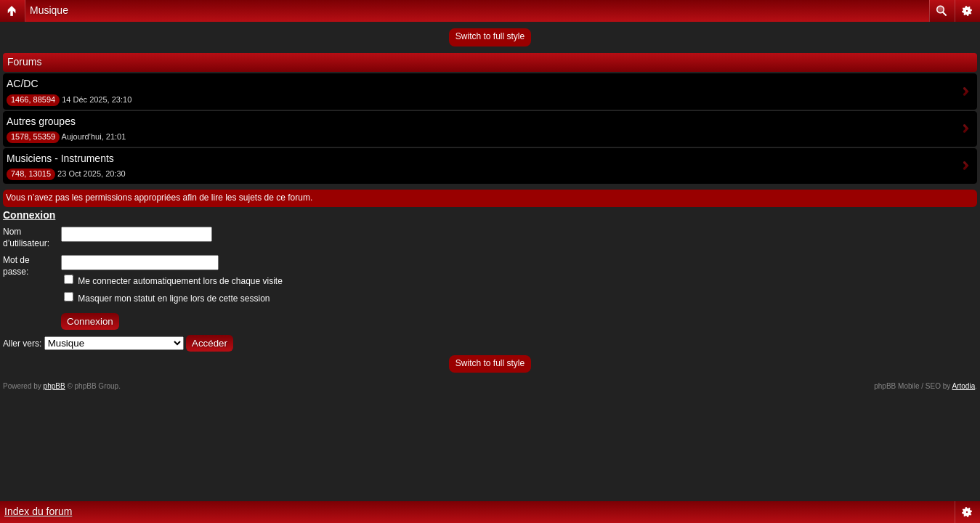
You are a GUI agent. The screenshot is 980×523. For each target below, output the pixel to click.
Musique (49, 10)
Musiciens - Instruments (60, 158)
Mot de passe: (16, 266)
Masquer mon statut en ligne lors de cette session (167, 299)
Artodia (964, 386)
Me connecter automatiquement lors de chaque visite (173, 281)
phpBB (54, 386)
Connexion (29, 215)
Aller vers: (22, 344)
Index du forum (38, 511)
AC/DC (23, 84)
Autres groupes (41, 121)
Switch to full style (490, 36)
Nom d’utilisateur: (26, 238)
